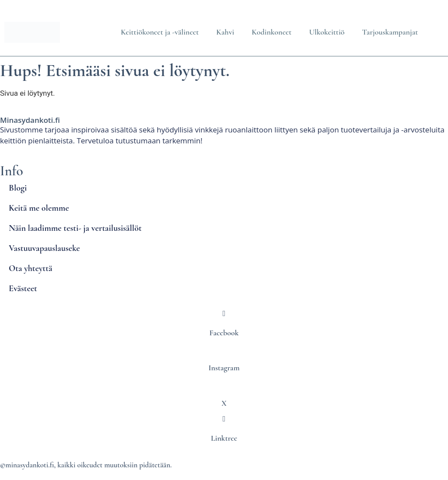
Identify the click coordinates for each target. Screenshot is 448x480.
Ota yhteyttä (30, 268)
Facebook (224, 333)
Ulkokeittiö (327, 32)
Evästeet (23, 289)
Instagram (224, 368)
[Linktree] (224, 419)
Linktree (224, 438)
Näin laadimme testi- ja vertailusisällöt (75, 228)
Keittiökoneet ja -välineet (160, 32)
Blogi (18, 188)
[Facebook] (224, 313)
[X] (224, 384)
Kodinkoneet (271, 32)
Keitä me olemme (39, 208)
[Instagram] (224, 349)
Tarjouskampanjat (390, 32)
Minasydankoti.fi (30, 120)
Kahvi (225, 32)
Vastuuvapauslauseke (44, 248)
